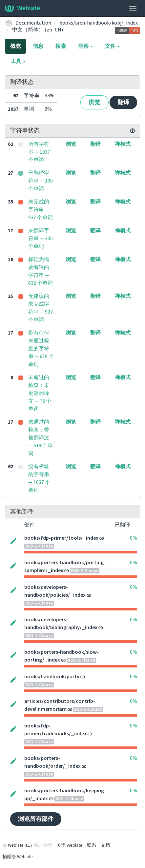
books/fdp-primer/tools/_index (61, 538)
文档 (105, 845)
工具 (18, 61)
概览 (15, 46)
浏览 (94, 102)
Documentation (33, 23)
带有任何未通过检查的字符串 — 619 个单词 (41, 349)
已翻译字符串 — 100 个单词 (41, 181)
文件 (112, 46)
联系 (92, 845)
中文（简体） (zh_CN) (38, 30)
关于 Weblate (69, 845)
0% (134, 538)
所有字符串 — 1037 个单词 (39, 152)
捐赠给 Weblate (18, 857)
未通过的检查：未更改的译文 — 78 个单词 (40, 393)
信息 (38, 46)
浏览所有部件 (36, 819)
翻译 (123, 102)
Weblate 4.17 (20, 845)
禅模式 (123, 144)
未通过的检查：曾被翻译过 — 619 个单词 (41, 438)
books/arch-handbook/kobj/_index (99, 23)
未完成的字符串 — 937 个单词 (41, 210)
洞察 (85, 46)
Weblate (22, 8)
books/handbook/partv (52, 677)
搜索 (61, 46)
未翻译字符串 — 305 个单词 (41, 239)
